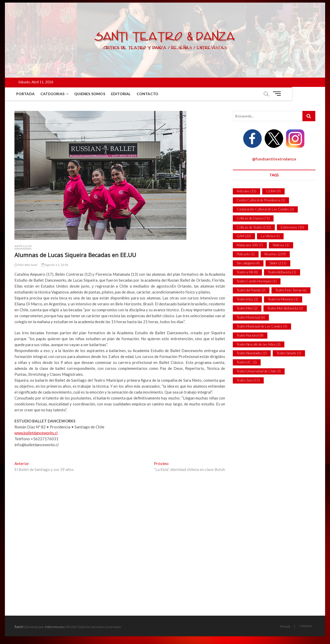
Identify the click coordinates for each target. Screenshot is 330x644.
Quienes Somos (91, 94)
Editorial (122, 94)
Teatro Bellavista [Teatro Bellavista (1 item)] (282, 272)
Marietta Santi (26, 265)
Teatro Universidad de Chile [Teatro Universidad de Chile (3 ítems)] (259, 371)
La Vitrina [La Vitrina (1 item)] (270, 236)
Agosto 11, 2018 (55, 265)
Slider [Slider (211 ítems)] (278, 263)
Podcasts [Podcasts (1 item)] (246, 254)
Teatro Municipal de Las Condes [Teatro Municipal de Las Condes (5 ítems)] (262, 326)
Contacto (148, 94)
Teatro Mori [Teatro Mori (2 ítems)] (247, 308)
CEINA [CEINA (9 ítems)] (273, 191)
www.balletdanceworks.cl (36, 433)
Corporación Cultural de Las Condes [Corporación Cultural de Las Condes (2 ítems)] (265, 209)
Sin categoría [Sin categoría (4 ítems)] (248, 263)
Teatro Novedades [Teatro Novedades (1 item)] (252, 353)
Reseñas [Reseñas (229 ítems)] (275, 254)
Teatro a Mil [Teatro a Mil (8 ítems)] (247, 272)
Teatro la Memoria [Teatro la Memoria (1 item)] (283, 299)
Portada (26, 94)
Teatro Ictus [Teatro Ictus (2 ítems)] (247, 299)
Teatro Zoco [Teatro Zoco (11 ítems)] (248, 380)
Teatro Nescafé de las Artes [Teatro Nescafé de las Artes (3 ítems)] (259, 344)
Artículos (23, 246)
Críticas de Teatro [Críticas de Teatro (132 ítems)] (254, 227)
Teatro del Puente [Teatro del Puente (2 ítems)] (251, 290)
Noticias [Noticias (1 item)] (281, 245)
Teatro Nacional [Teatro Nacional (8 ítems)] (250, 335)
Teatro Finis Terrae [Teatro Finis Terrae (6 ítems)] (291, 290)
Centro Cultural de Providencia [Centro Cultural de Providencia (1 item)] (261, 200)
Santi (19, 627)
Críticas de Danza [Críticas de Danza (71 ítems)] (253, 218)
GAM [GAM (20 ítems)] (244, 236)
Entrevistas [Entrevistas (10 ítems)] (292, 227)
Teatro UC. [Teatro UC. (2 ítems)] (247, 362)
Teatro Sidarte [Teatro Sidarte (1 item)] (289, 353)
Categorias (53, 94)
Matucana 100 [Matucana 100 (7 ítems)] (250, 245)
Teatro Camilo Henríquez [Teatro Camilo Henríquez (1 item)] (257, 281)
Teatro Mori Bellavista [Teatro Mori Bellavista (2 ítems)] (285, 308)
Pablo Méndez (55, 627)
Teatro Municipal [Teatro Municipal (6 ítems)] (251, 317)
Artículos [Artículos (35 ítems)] (246, 191)
